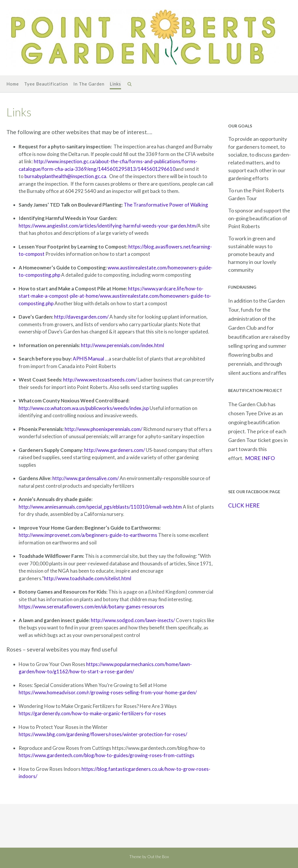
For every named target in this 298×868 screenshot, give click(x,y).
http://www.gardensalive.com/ (86, 478)
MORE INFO (260, 458)
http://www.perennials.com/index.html (123, 345)
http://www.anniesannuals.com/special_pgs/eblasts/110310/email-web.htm (100, 507)
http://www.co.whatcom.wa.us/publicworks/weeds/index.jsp (84, 408)
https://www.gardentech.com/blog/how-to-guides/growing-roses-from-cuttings (107, 755)
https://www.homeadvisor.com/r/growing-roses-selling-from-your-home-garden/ (108, 692)
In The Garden (89, 84)
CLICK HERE (244, 505)
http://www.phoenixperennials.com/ (103, 429)
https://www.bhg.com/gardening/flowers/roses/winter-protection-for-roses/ (103, 734)
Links (115, 84)
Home (13, 84)
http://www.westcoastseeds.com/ (100, 380)
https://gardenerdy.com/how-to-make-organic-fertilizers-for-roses (92, 713)
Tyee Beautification (46, 84)
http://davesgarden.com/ (81, 317)
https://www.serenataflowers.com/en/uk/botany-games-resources (91, 607)
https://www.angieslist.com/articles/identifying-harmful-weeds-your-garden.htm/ (108, 226)
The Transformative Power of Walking (166, 205)
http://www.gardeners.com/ (115, 450)
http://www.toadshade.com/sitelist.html (88, 578)
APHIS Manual (88, 359)
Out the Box (158, 857)
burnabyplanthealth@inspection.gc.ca (65, 176)
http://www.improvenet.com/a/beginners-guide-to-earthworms (88, 535)
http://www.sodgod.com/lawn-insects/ (133, 620)
